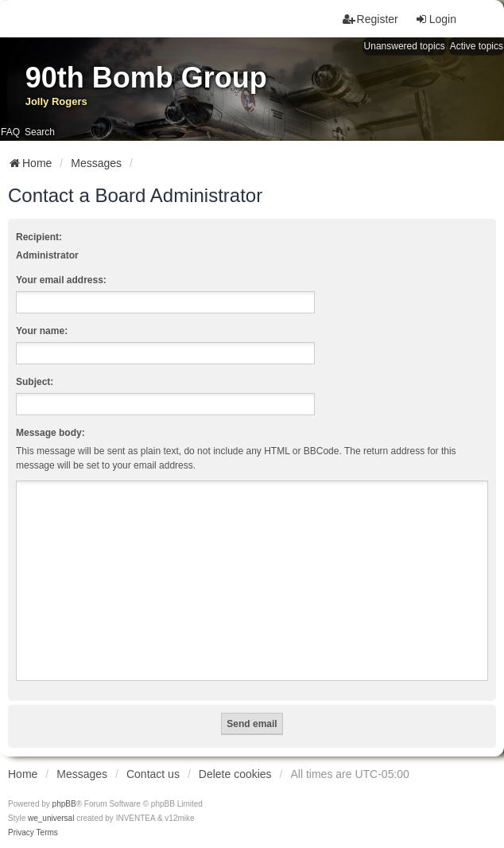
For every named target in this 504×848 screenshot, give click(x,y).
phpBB (64, 804)
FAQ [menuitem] (10, 132)
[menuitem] (21, 833)
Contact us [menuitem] (153, 774)
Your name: (42, 331)
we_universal (51, 818)
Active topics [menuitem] (477, 46)
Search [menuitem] (40, 132)
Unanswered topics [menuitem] (405, 46)
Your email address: (61, 280)
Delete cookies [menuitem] (235, 774)
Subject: (35, 382)
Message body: (50, 433)
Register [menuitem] (370, 19)
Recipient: (39, 237)
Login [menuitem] (436, 19)
